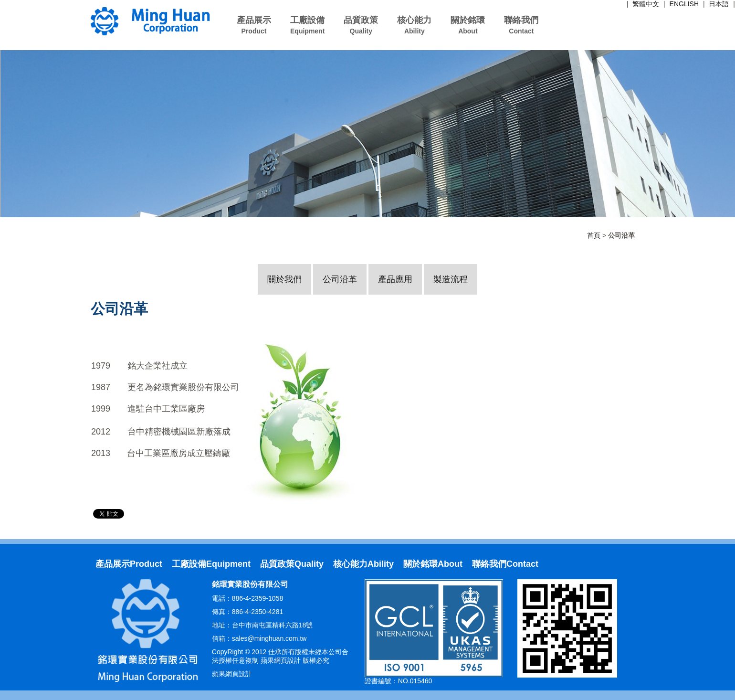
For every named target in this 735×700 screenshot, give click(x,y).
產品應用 (395, 279)
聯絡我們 (521, 25)
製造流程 (451, 279)
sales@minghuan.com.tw (269, 638)
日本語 (719, 4)
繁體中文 (646, 4)
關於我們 (284, 279)
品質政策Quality (292, 564)
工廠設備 (307, 25)
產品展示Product (129, 564)
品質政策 (361, 25)
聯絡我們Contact (505, 564)
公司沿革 (340, 279)
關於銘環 (468, 25)
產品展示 (254, 25)
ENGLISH (684, 4)
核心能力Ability (363, 564)
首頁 (594, 235)
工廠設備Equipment (211, 564)
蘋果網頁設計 (232, 674)
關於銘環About (433, 564)
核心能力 (414, 25)
